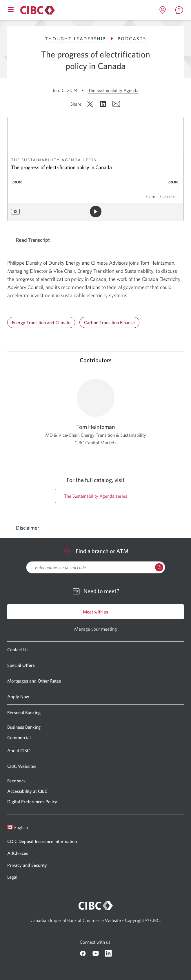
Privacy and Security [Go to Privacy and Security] (27, 865)
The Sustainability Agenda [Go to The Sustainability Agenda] (113, 90)
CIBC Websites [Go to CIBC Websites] (22, 766)
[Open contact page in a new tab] (179, 10)
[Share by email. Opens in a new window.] (116, 104)
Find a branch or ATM (95, 551)
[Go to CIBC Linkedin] (108, 953)
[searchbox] (96, 567)
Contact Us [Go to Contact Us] (18, 649)
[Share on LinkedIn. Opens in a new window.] (103, 104)
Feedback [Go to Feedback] (17, 781)
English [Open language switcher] (18, 827)
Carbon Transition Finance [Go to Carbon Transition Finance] (109, 322)
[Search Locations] (159, 567)
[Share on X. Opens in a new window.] (90, 104)
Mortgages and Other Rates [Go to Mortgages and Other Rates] (34, 681)
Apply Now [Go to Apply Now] (18, 696)
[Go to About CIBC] (37, 10)
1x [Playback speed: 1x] (16, 211)
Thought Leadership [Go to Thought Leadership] (80, 39)
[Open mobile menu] (11, 9)
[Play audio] (96, 212)
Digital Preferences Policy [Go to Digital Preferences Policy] (32, 802)
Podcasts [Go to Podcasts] (132, 39)
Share (150, 196)
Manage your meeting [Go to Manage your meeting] (95, 629)
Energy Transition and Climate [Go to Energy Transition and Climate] (41, 322)
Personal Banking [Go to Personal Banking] (24, 712)
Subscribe (168, 196)
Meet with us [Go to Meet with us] (95, 612)
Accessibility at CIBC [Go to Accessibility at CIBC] (27, 791)
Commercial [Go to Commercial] (19, 737)
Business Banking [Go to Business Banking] (24, 727)
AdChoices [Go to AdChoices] (18, 853)
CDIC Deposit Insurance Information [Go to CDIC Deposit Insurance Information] (42, 841)
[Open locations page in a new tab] (163, 10)
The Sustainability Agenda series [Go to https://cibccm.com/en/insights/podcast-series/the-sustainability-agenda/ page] (96, 496)
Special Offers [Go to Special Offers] (21, 665)
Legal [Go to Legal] (12, 877)
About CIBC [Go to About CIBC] (19, 750)
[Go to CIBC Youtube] (96, 953)
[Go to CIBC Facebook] (83, 953)
